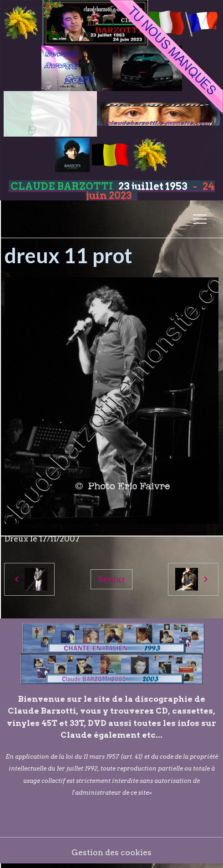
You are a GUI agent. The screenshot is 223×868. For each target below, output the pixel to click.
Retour (111, 579)
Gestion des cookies (111, 852)
